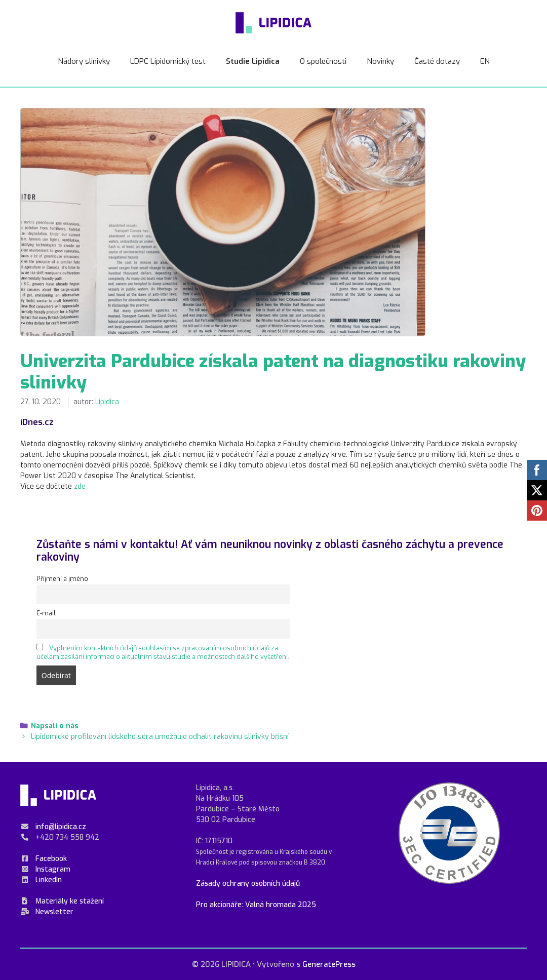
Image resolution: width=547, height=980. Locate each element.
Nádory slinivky (84, 61)
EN (485, 61)
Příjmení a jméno (62, 579)
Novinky (380, 61)
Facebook (51, 859)
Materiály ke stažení (70, 901)
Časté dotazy (437, 61)
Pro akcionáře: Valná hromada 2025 (256, 905)
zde (80, 486)
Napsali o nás (55, 726)
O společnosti (323, 61)
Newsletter (54, 912)
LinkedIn (49, 880)
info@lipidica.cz (61, 827)
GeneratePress (329, 964)
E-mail (46, 613)
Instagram (53, 869)
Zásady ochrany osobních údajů (248, 884)
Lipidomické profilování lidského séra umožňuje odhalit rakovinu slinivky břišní (160, 737)
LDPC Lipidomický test (168, 61)
